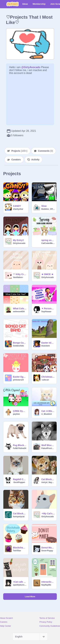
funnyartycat (19, 517)
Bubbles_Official (48, 209)
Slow (44, 206)
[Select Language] (30, 637)
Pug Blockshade (20, 445)
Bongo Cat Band (20, 343)
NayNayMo (46, 585)
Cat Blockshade (48, 479)
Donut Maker (48, 548)
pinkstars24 (18, 380)
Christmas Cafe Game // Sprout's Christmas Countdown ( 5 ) (48, 377)
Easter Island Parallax (48, 343)
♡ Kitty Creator (20, 274)
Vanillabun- (18, 277)
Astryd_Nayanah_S (48, 482)
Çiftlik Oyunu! (20, 411)
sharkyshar (18, 209)
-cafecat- (45, 380)
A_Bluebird (47, 414)
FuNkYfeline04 (20, 448)
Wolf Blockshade (48, 445)
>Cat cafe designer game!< (20, 582)
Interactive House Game (48, 582)
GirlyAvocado (19, 243)
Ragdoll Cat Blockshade (20, 479)
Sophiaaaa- (47, 312)
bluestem (46, 346)
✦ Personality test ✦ (48, 309)
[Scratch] (13, 4)
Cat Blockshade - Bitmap (20, 514)
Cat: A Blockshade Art (48, 411)
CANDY (17, 206)
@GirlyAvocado (31, 67)
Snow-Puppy (47, 551)
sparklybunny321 (20, 585)
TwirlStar (17, 551)
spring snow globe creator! (48, 240)
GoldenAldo (18, 346)
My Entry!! (18, 240)
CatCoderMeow (48, 243)
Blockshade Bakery (20, 548)
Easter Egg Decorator (20, 377)
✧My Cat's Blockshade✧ (48, 514)
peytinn (16, 414)
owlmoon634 (19, 312)
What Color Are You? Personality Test (20, 309)
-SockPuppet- (19, 482)
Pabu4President (48, 448)
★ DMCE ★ (47, 274)
